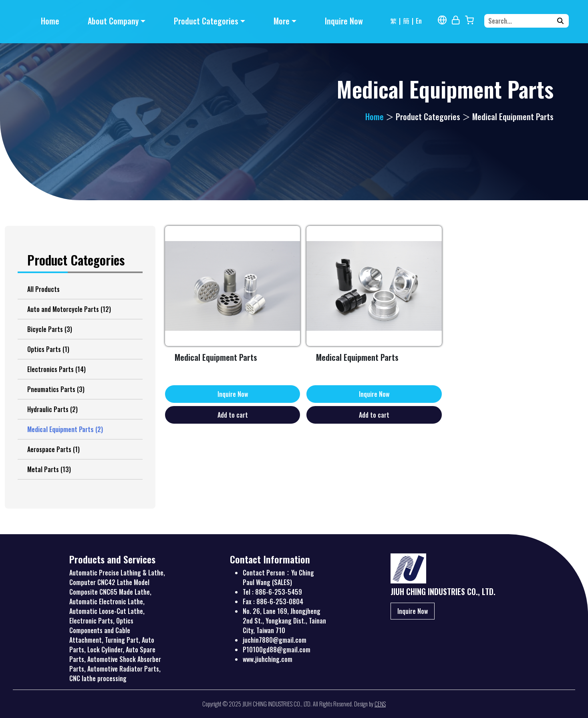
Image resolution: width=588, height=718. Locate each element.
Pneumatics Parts (56, 389)
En (419, 21)
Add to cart (233, 415)
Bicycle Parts (50, 329)
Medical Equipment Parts (65, 429)
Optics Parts (48, 349)
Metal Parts (49, 469)
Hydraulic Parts (52, 409)
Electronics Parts (56, 369)
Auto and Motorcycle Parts (69, 309)
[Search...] (521, 21)
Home (50, 21)
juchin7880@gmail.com (275, 640)
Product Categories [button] (206, 21)
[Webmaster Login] (456, 20)
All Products (43, 289)
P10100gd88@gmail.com (277, 650)
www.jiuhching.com (268, 659)
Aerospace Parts (53, 449)
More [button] (282, 21)
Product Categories (428, 117)
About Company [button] (113, 21)
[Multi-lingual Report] (442, 20)
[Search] (560, 21)
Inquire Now (344, 21)
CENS (380, 704)
